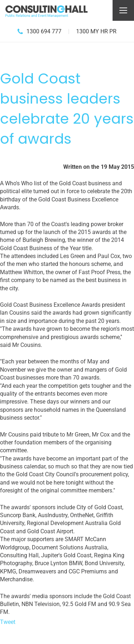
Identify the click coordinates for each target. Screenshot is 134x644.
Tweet (8, 622)
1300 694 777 (44, 31)
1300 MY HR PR (96, 31)
